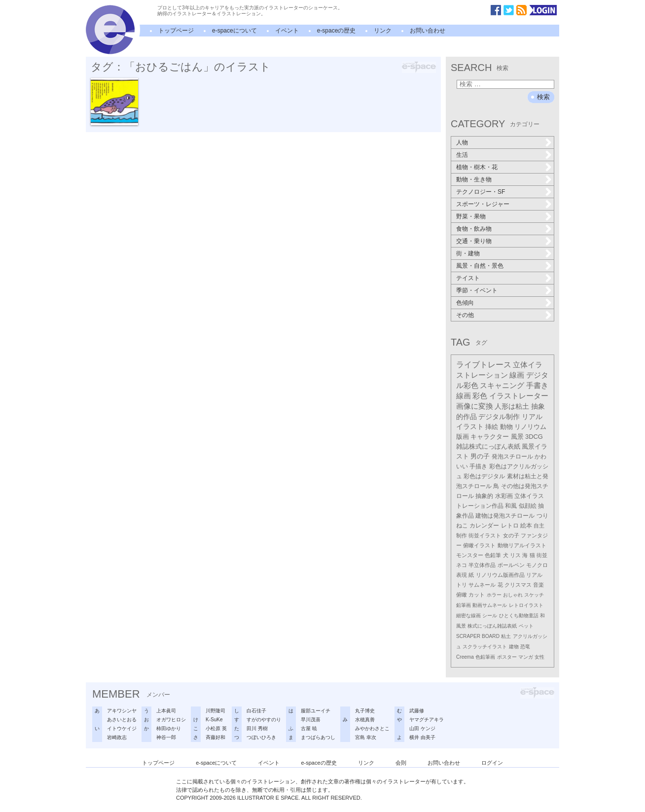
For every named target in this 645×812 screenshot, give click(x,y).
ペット (526, 626)
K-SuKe (214, 720)
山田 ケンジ (422, 728)
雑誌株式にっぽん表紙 (488, 446)
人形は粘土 (512, 406)
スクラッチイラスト (485, 647)
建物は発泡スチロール (505, 516)
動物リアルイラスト (522, 545)
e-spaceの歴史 (337, 31)
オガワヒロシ (171, 720)
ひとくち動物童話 (519, 616)
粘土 (506, 636)
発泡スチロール (512, 457)
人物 (462, 142)
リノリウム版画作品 (500, 575)
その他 (465, 315)
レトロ (510, 526)
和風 (511, 506)
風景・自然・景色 (480, 266)
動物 (506, 427)
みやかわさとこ (372, 728)
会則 (401, 763)
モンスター (470, 555)
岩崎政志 (117, 737)
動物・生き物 (474, 179)
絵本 (526, 526)
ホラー (494, 595)
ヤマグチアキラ (427, 720)
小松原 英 (216, 728)
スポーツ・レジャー (483, 204)
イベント (287, 31)
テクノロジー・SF (481, 192)
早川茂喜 (311, 720)
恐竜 (525, 647)
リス (515, 555)
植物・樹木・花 (477, 167)
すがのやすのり (264, 720)
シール (490, 616)
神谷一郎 (166, 737)
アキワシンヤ (122, 711)
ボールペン (511, 565)
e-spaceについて (234, 31)
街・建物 (468, 253)
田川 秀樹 (257, 728)
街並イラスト (485, 535)
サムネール (482, 585)
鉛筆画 (464, 605)
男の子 (480, 457)
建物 (514, 647)
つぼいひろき (261, 737)
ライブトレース (484, 365)
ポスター (507, 657)
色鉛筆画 (485, 657)
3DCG (534, 437)
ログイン (492, 763)
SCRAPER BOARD (478, 636)
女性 (539, 657)
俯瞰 (462, 595)
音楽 (538, 585)
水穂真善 (365, 720)
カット (477, 595)
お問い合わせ (428, 31)
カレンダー (484, 526)
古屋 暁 (309, 728)
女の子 (511, 535)
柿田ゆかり (169, 728)
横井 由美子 (422, 737)
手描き (478, 466)
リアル (534, 575)
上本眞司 (166, 711)
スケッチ (534, 595)
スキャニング (502, 386)
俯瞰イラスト (479, 545)
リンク (383, 31)
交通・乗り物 (474, 241)
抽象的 (484, 496)
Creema (465, 657)
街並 (542, 555)
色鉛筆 (493, 555)
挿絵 (492, 427)
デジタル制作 (499, 417)
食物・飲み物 (474, 229)
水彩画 (504, 496)
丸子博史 (365, 711)
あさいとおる (122, 720)
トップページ (176, 31)
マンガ (526, 657)
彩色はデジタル (484, 476)
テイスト (468, 278)
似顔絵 (528, 506)
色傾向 (465, 303)
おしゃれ (513, 595)
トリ (462, 585)
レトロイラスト (526, 605)
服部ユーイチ (316, 711)
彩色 (480, 396)
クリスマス (518, 585)
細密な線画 (468, 616)
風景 (517, 437)
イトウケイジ (122, 728)
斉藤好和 (215, 737)
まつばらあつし (318, 737)
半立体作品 (482, 565)
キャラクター (490, 437)
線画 (517, 375)
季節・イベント (477, 290)
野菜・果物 (471, 216)
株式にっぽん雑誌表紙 (492, 626)
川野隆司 (215, 711)
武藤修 (417, 711)
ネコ (462, 565)
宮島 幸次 (366, 737)
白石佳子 (256, 711)
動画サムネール (490, 605)
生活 (462, 155)
